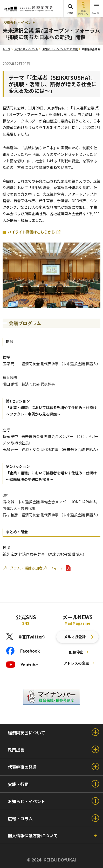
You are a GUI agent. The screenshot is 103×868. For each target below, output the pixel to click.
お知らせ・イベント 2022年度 (60, 49)
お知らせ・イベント (26, 49)
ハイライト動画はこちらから (31, 232)
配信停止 (76, 652)
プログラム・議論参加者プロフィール (33, 568)
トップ (6, 49)
